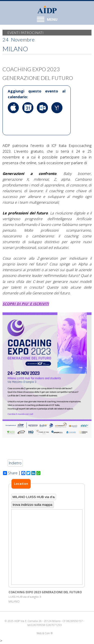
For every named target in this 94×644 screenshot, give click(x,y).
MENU (47, 19)
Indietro (15, 463)
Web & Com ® (45, 633)
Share (10, 473)
